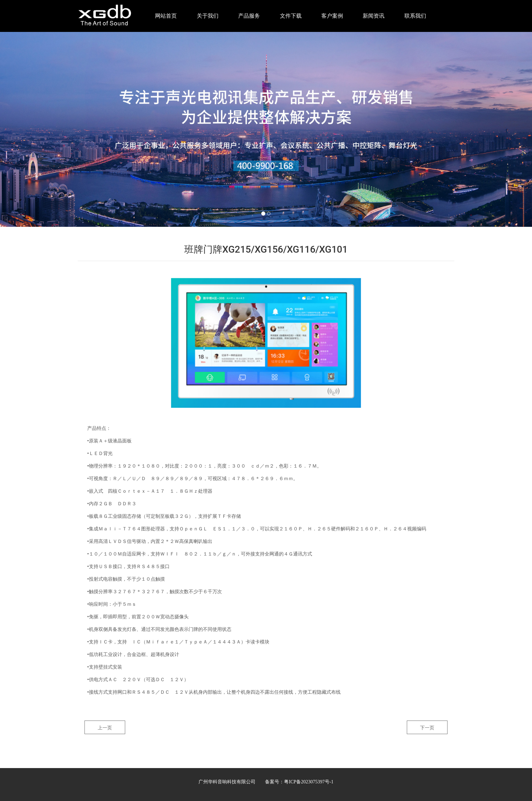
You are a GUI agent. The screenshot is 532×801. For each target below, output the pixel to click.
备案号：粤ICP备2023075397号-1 (299, 782)
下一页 (427, 728)
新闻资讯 (374, 16)
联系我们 (415, 16)
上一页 (105, 728)
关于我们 (208, 16)
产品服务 (249, 16)
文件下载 (291, 16)
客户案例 (332, 16)
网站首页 (166, 16)
